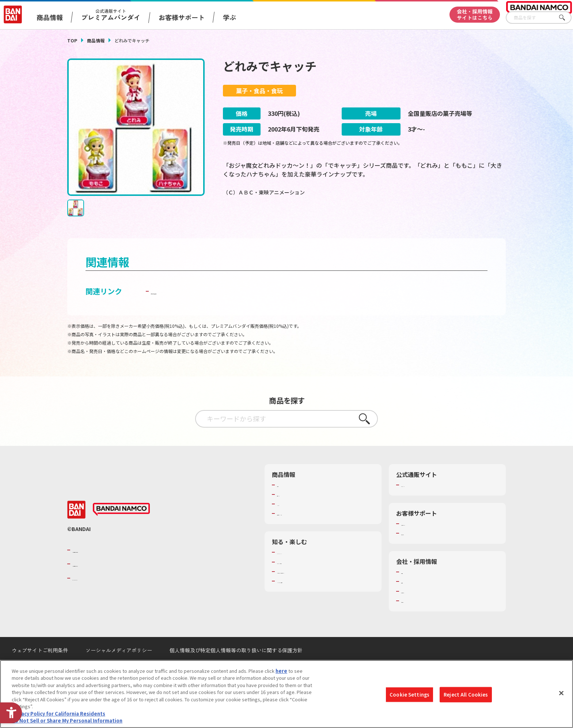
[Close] (561, 693)
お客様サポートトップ (425, 542)
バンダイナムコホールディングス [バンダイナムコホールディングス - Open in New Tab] (116, 582)
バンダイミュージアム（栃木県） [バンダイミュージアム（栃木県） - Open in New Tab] (313, 599)
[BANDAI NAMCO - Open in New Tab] (121, 528)
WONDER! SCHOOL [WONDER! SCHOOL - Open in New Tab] (297, 570)
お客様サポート (182, 17)
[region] (286, 694)
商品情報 (96, 40)
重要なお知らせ (418, 551)
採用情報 (411, 600)
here (281, 671)
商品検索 (286, 503)
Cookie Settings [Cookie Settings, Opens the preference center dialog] (409, 695)
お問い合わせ (415, 619)
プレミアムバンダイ (423, 503)
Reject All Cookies (466, 695)
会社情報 (411, 590)
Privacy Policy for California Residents (58, 714)
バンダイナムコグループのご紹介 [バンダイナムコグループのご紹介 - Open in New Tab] (116, 568)
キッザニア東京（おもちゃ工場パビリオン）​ (325, 590)
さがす (566, 18)
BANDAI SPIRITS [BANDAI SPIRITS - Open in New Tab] (95, 596)
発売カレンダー (294, 513)
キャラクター (291, 522)
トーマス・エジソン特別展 (306, 580)
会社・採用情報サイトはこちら (475, 14)
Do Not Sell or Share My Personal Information (67, 721)
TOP (72, 40)
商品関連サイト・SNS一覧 (305, 532)
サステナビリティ (420, 610)
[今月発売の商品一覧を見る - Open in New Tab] (438, 223)
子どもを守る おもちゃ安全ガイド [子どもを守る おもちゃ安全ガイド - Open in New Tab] (207, 309)
